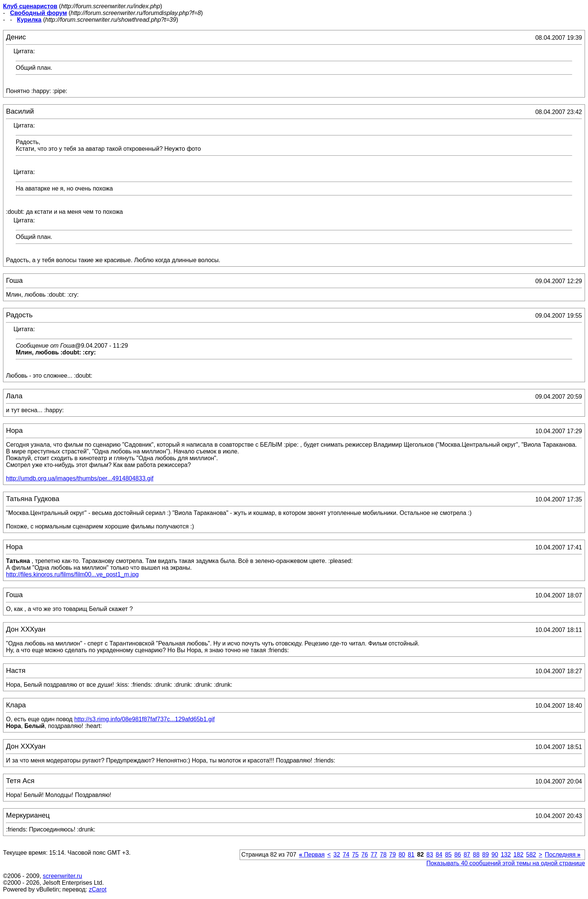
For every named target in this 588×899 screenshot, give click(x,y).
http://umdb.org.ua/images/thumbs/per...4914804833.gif (80, 478)
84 (439, 855)
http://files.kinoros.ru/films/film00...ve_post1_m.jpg (72, 574)
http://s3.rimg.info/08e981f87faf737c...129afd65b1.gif (145, 719)
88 (476, 855)
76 (364, 855)
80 (402, 855)
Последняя (563, 855)
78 (383, 855)
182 (518, 855)
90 (495, 855)
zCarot (98, 889)
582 (531, 855)
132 (506, 855)
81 (411, 855)
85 (448, 855)
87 (467, 855)
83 (430, 855)
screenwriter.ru (62, 876)
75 (355, 855)
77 (374, 855)
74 (346, 855)
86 (457, 855)
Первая (312, 855)
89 (486, 855)
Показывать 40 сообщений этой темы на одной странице (506, 863)
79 (393, 855)
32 (337, 855)
